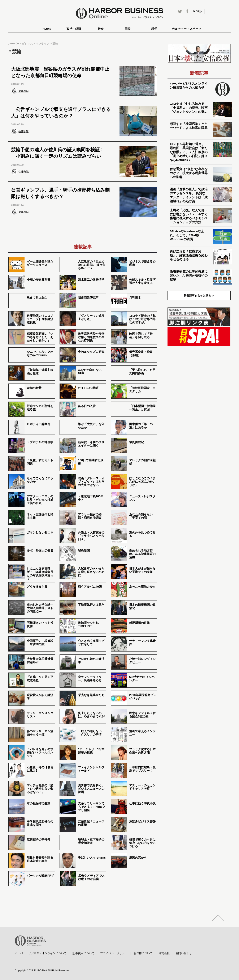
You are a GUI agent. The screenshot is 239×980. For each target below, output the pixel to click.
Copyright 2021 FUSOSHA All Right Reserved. (43, 970)
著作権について (143, 953)
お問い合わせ (184, 953)
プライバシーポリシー (114, 953)
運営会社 (164, 953)
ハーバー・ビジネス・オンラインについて (41, 953)
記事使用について (83, 953)
